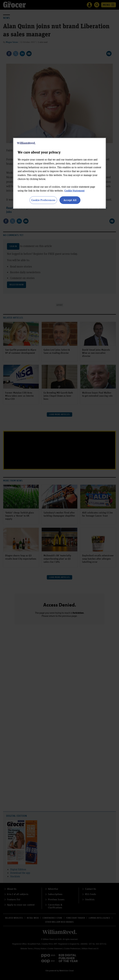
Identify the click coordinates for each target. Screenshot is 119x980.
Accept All (70, 200)
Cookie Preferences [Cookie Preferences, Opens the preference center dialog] (43, 200)
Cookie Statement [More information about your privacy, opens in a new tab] (74, 191)
